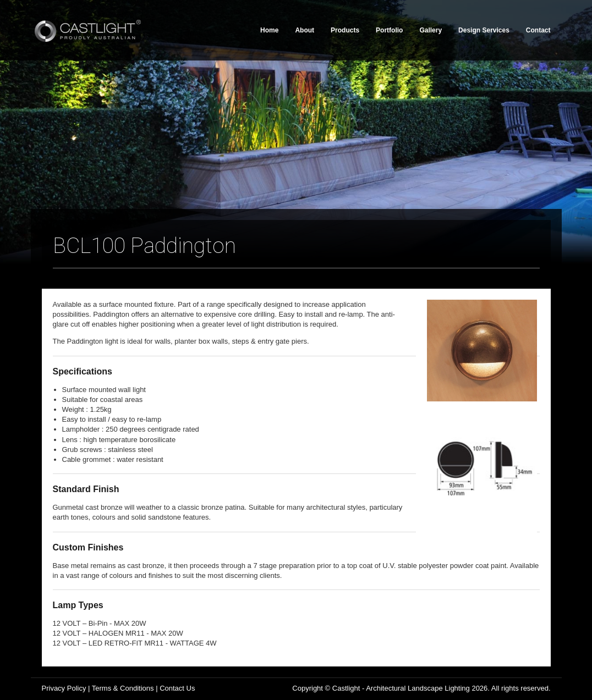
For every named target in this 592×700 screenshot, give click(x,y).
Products (345, 30)
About (305, 30)
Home (269, 30)
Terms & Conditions (123, 688)
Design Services (484, 30)
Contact (538, 30)
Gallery (431, 30)
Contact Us (177, 688)
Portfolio (389, 30)
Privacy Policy (64, 688)
